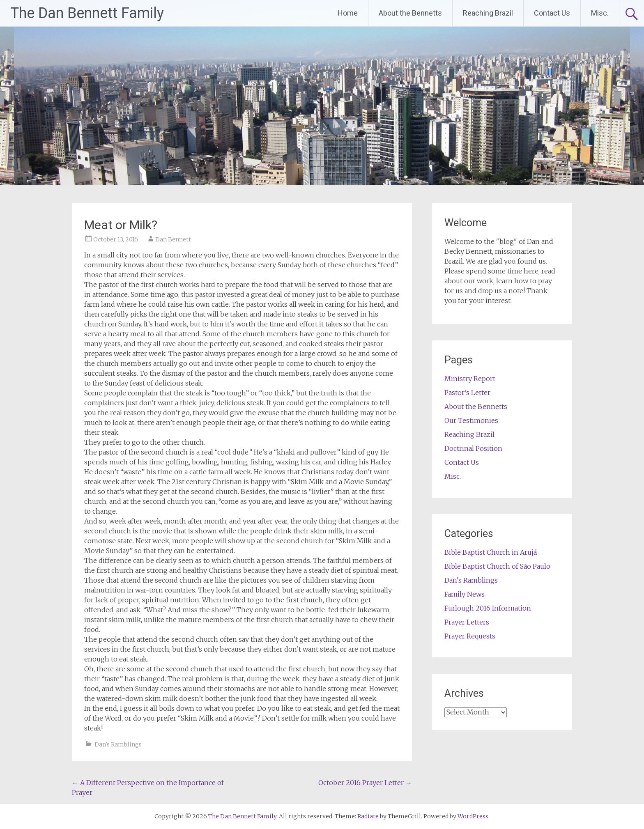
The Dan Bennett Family (87, 13)
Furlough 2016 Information (488, 608)
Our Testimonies (471, 420)
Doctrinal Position (473, 448)
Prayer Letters (467, 622)
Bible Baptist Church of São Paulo (497, 566)
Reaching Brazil (488, 13)
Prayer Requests (470, 636)
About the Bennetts (410, 13)
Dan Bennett (173, 239)
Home (348, 13)
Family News (465, 594)
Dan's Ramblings (118, 744)
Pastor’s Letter (467, 393)
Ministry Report (470, 379)
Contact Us (552, 13)
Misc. (600, 13)
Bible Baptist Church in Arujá (491, 552)
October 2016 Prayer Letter (365, 783)
